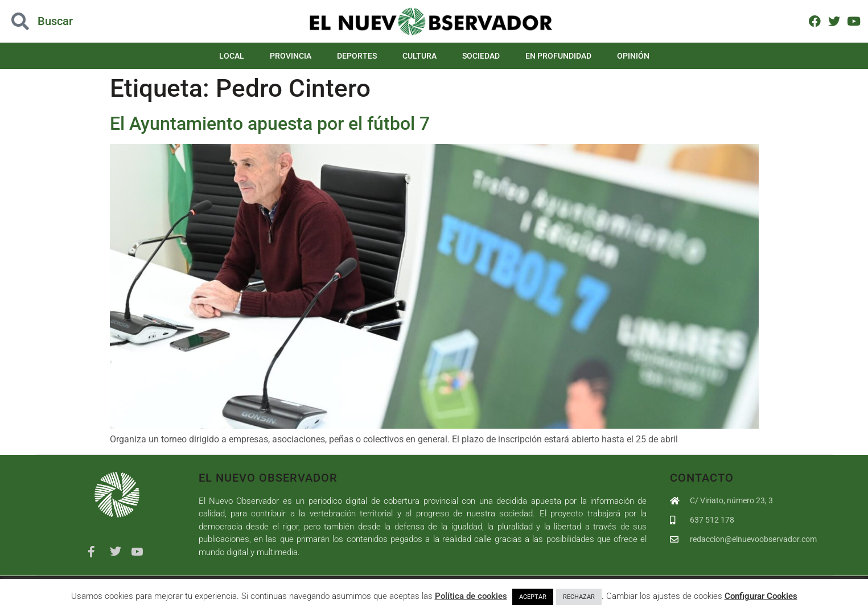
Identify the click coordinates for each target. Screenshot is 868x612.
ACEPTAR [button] (533, 597)
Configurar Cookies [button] (761, 596)
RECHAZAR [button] (579, 597)
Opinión (633, 56)
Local (232, 56)
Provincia (291, 56)
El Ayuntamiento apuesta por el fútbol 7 (270, 124)
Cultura (419, 56)
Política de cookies (471, 596)
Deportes (357, 56)
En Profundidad (558, 56)
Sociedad (481, 56)
